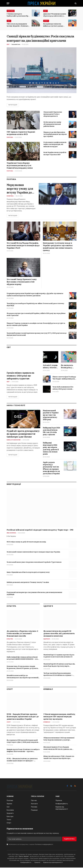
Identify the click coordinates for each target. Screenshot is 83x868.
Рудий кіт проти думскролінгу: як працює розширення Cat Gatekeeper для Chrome (23, 434)
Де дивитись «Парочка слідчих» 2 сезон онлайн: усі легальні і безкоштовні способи (22, 634)
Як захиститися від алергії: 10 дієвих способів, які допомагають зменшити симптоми (59, 634)
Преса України (24, 857)
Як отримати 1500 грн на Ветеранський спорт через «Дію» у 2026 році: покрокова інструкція (23, 742)
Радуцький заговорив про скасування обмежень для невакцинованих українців (34, 594)
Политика (10, 196)
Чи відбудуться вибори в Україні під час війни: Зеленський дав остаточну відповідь (35, 305)
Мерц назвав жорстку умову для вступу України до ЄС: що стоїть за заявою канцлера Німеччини (20, 189)
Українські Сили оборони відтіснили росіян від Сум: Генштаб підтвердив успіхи (20, 166)
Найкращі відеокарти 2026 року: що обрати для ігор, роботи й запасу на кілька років (51, 449)
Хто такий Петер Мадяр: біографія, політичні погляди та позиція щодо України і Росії (23, 246)
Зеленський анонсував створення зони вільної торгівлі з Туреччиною (34, 563)
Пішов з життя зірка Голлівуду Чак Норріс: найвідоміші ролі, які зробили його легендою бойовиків (64, 378)
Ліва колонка (11, 533)
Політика (11, 11)
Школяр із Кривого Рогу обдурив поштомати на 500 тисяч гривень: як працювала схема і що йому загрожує (58, 749)
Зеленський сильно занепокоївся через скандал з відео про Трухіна (33, 552)
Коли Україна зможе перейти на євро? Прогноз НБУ (55, 153)
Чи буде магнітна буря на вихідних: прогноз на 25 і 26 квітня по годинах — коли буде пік (58, 675)
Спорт (46, 21)
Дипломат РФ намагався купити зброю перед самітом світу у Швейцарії (55, 15)
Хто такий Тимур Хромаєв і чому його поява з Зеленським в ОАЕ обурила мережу (22, 282)
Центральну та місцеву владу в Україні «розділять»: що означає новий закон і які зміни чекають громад (58, 247)
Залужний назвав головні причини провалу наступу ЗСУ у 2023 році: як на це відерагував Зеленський (37, 335)
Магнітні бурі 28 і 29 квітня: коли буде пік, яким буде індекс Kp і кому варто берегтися (59, 666)
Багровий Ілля (16, 44)
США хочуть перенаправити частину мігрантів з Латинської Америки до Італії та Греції (18, 25)
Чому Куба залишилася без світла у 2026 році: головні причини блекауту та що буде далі (64, 388)
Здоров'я (47, 639)
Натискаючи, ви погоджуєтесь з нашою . (30, 845)
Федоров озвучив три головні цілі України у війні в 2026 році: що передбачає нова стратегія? (36, 315)
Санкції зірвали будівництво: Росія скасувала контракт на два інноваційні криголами (40, 38)
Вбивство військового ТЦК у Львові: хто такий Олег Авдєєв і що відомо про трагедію (59, 758)
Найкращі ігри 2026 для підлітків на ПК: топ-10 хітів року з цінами (52, 432)
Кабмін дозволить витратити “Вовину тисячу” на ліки (28, 583)
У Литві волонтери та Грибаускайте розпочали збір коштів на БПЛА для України (17, 15)
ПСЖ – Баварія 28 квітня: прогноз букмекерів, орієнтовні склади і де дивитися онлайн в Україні (23, 717)
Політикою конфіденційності (44, 845)
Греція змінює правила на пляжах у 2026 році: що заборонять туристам (20, 376)
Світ (45, 11)
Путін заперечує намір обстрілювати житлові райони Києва (52, 124)
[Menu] (8, 3)
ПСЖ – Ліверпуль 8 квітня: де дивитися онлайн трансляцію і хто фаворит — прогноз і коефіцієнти (22, 760)
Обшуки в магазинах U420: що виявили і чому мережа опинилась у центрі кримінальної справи (59, 739)
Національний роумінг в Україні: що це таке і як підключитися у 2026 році (51, 416)
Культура (10, 639)
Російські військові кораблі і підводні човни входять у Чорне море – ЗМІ (40, 530)
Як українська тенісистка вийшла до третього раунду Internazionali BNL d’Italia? (53, 25)
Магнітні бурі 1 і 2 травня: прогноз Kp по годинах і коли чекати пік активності (59, 656)
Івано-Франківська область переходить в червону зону (28, 573)
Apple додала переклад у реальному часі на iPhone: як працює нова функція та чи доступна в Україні (51, 468)
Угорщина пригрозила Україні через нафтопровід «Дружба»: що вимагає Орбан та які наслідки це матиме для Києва (35, 295)
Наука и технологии (14, 440)
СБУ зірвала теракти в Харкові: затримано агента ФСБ (21, 133)
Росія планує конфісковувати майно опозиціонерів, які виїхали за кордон (55, 144)
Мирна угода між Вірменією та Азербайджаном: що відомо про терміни (55, 134)
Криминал (47, 723)
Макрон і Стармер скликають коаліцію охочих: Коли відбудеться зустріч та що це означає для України (36, 325)
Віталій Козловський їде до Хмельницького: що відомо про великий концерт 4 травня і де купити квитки (23, 677)
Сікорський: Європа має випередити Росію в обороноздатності (53, 114)
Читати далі (13, 105)
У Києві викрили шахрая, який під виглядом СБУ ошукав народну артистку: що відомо (59, 717)
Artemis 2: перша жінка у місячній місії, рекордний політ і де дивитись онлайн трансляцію (50, 367)
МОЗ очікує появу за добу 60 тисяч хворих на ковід (26, 542)
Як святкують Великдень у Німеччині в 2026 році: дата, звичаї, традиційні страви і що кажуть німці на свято (69, 367)
